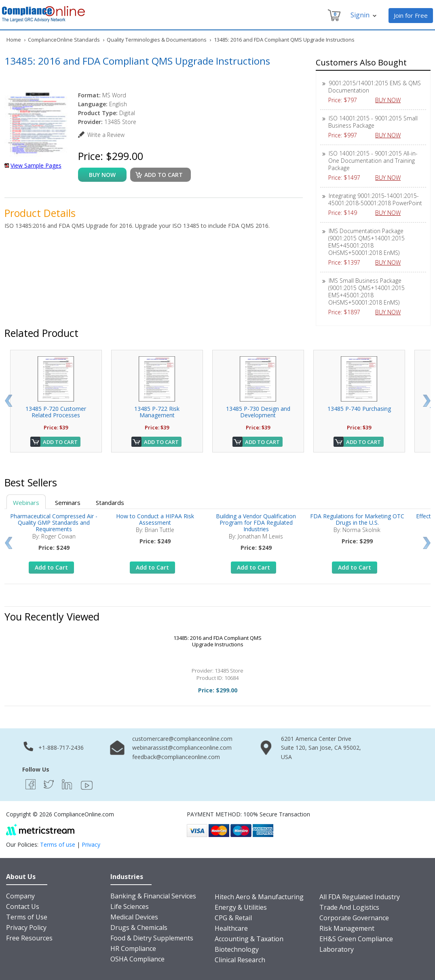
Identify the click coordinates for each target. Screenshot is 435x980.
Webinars (26, 503)
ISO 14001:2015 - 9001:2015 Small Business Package (373, 122)
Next (427, 401)
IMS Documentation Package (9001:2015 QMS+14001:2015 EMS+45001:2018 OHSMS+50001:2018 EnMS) (366, 242)
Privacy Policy (26, 927)
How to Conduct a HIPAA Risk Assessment (155, 519)
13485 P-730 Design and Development (258, 412)
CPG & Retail (233, 918)
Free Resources (29, 938)
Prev (8, 401)
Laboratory (337, 949)
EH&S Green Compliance (356, 939)
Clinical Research (240, 960)
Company (20, 896)
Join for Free (411, 15)
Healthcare (231, 928)
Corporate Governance (354, 918)
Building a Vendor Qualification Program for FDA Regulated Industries (256, 523)
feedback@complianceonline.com (176, 757)
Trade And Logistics (349, 907)
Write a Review (106, 135)
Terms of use (58, 844)
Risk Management (347, 928)
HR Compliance (133, 948)
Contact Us (23, 906)
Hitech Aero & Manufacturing (259, 897)
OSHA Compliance (137, 959)
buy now (102, 175)
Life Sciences (130, 906)
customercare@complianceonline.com (182, 739)
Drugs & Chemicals (139, 927)
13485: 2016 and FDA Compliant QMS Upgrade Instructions (217, 641)
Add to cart (164, 175)
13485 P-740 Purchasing (359, 409)
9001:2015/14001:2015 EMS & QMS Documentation (375, 87)
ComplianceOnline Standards (64, 40)
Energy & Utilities (241, 907)
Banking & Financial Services (153, 896)
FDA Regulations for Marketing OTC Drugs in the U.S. (357, 519)
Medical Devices (134, 917)
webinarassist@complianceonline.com (182, 748)
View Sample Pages (36, 165)
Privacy (91, 844)
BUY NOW (391, 100)
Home (14, 40)
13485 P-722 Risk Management (157, 412)
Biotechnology (237, 949)
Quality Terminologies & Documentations (157, 40)
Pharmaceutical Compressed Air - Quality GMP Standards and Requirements (54, 523)
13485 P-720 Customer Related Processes (56, 412)
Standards (110, 503)
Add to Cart (60, 442)
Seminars (68, 503)
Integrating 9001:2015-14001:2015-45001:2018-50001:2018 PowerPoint (375, 199)
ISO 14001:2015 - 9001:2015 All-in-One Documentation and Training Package (373, 161)
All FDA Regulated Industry (360, 897)
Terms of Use (27, 917)
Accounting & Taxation (249, 939)
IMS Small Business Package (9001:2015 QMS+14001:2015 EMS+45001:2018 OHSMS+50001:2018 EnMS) (366, 291)
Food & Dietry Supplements (152, 938)
